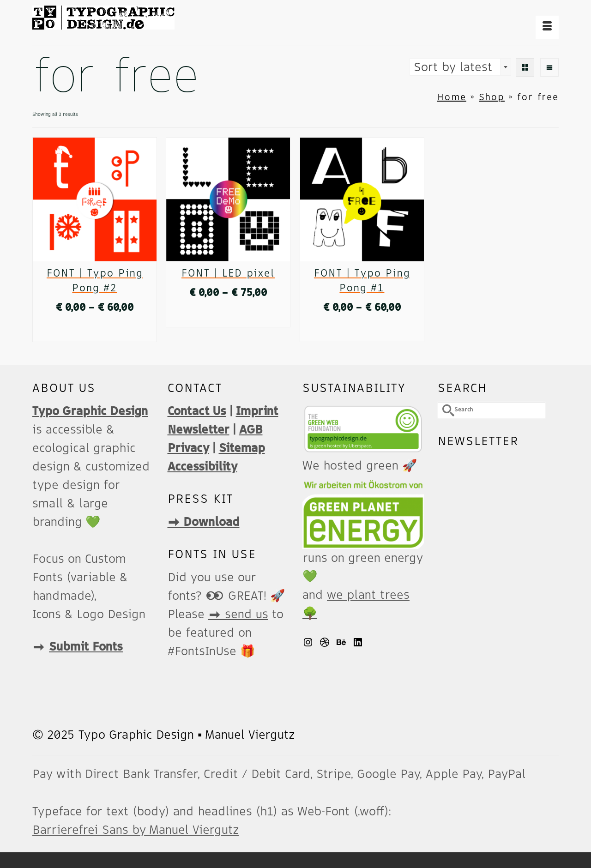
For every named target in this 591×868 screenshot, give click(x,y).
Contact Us (197, 411)
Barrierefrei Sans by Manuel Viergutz (136, 830)
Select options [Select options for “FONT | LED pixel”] (228, 316)
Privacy (188, 448)
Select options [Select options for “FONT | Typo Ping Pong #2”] (94, 331)
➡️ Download (204, 522)
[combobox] (460, 67)
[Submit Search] (445, 410)
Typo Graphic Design (90, 411)
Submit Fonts (86, 647)
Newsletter (199, 430)
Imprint (257, 411)
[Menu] (547, 27)
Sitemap (242, 448)
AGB (251, 430)
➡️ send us (238, 615)
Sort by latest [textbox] (453, 67)
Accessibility (202, 467)
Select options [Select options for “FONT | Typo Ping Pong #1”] (362, 331)
